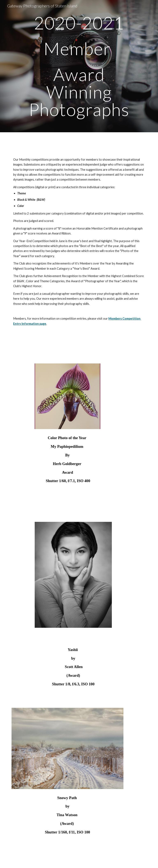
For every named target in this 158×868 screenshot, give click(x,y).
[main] (79, 66)
